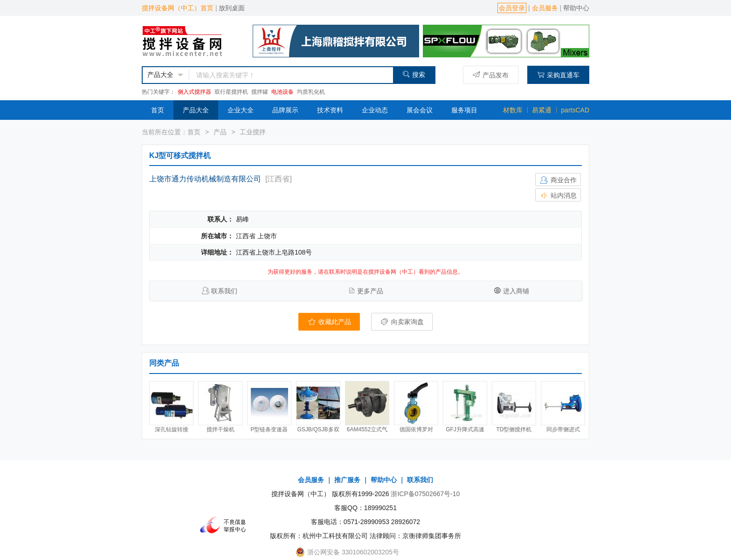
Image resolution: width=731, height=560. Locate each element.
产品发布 (491, 75)
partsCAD (575, 110)
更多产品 (370, 291)
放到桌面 (232, 8)
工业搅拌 (253, 132)
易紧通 (542, 110)
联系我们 (224, 291)
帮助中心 (576, 8)
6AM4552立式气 (367, 429)
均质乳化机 (311, 92)
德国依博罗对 (416, 429)
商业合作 (558, 180)
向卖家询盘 (402, 322)
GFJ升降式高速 (465, 429)
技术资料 (330, 110)
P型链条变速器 (269, 429)
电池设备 (283, 92)
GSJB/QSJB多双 (318, 429)
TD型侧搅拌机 (514, 429)
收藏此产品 (329, 322)
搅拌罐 (260, 92)
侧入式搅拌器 (194, 92)
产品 (220, 132)
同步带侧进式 (563, 429)
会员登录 (512, 8)
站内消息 (558, 195)
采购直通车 (558, 75)
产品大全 (196, 110)
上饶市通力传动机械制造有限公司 (205, 179)
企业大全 (241, 110)
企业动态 (375, 110)
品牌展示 (285, 110)
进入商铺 (516, 291)
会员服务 (545, 8)
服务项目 (464, 110)
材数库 (513, 110)
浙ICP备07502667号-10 (425, 494)
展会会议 (420, 110)
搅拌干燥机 (221, 429)
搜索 (414, 74)
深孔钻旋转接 (172, 429)
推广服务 (347, 480)
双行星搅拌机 (231, 92)
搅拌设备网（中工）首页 (178, 8)
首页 (158, 110)
